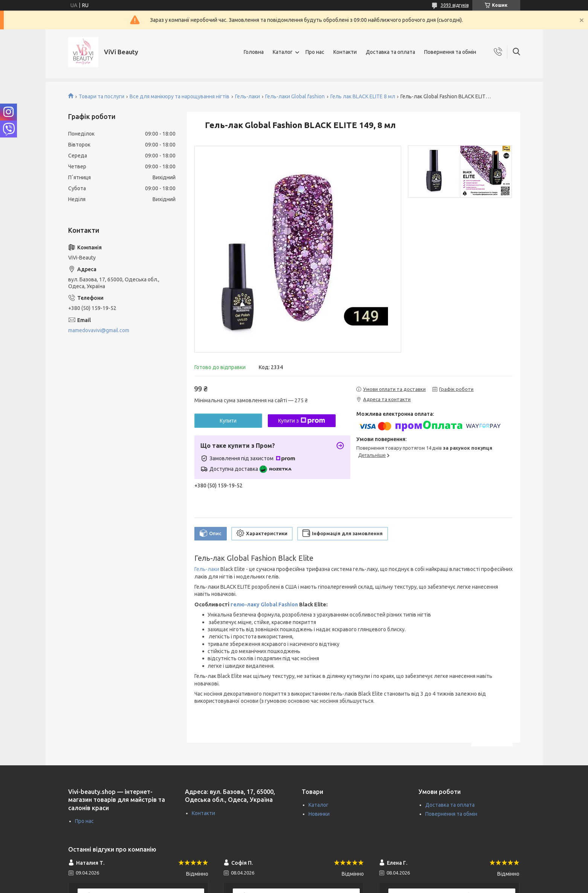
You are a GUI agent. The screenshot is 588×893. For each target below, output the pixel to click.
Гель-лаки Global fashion (295, 96)
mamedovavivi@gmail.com (99, 330)
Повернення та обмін (450, 52)
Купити (228, 421)
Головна (254, 52)
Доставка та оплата (390, 52)
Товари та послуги (102, 96)
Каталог (283, 52)
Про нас (315, 52)
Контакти (345, 52)
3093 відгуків (455, 5)
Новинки (319, 814)
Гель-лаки (247, 96)
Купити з (302, 421)
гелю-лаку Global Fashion (264, 604)
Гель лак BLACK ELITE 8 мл (363, 96)
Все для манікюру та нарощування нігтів (179, 96)
